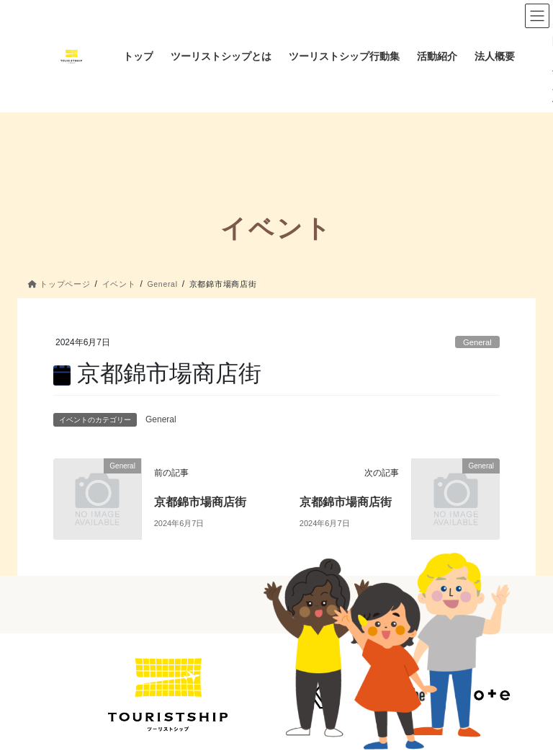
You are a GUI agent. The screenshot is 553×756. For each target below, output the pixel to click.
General (477, 342)
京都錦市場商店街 (200, 502)
